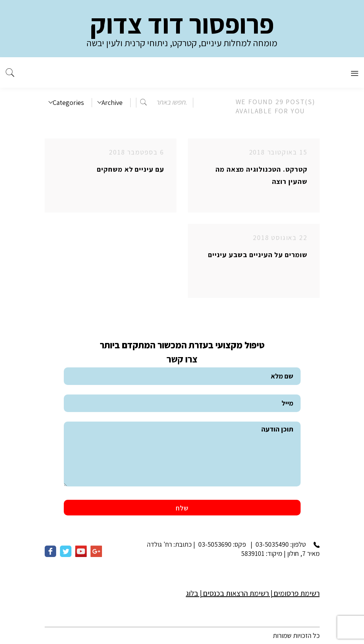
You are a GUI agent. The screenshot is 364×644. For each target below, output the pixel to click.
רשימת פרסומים (297, 593)
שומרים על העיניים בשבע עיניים (258, 255)
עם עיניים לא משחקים (130, 169)
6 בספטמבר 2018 (136, 152)
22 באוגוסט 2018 (280, 237)
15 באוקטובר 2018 (278, 152)
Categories (66, 103)
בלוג (192, 593)
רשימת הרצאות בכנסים (236, 593)
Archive (110, 103)
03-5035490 (272, 544)
